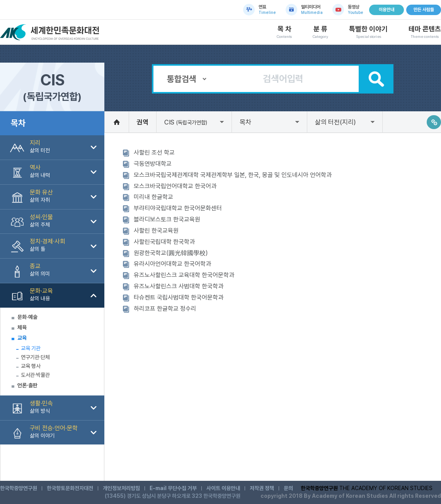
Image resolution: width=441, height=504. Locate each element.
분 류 (320, 32)
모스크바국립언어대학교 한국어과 (175, 186)
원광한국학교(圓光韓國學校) (171, 253)
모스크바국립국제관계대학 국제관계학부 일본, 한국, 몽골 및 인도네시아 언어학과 (233, 175)
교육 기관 (31, 348)
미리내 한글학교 (153, 197)
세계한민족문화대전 (51, 32)
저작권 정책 (262, 488)
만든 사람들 (424, 10)
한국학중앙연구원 (19, 488)
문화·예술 (27, 317)
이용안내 (387, 10)
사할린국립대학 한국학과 (164, 242)
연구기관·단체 (35, 357)
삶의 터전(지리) (335, 122)
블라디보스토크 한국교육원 (167, 219)
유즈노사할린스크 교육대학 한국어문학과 (184, 275)
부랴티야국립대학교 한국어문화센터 (178, 208)
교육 (22, 338)
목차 (245, 122)
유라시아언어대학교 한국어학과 (172, 264)
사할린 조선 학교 (154, 152)
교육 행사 (31, 366)
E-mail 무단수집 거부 (173, 488)
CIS (186, 122)
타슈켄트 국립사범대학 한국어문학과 (179, 297)
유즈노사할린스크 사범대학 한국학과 (179, 286)
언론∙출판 (27, 385)
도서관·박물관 (35, 375)
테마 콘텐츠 (425, 32)
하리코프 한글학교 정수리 (165, 309)
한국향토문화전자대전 (70, 488)
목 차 (284, 32)
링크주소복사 (434, 122)
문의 (288, 488)
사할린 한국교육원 (156, 231)
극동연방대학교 (153, 164)
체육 (22, 327)
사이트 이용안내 (223, 488)
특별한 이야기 (368, 32)
